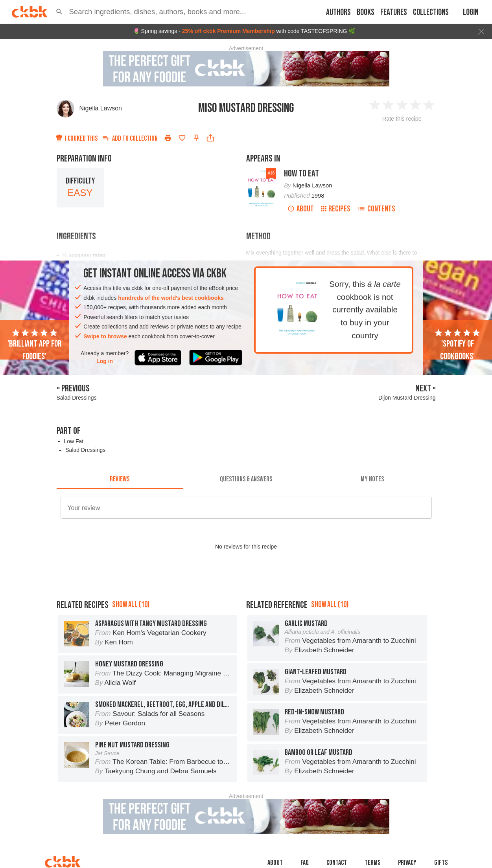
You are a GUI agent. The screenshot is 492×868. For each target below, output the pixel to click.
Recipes (336, 209)
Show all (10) (131, 605)
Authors (338, 12)
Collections (431, 12)
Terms (372, 863)
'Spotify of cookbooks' (457, 345)
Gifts (441, 863)
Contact (337, 863)
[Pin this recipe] (196, 138)
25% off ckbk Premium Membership (228, 31)
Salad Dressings (85, 450)
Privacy (407, 863)
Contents (376, 209)
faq (305, 863)
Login (471, 12)
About (301, 209)
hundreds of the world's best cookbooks (171, 298)
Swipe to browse (105, 336)
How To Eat (301, 173)
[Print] (168, 138)
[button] (59, 12)
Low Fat (74, 441)
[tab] (120, 479)
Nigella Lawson (101, 108)
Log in (105, 361)
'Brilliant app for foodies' (34, 345)
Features (394, 12)
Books (366, 12)
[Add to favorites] (182, 138)
